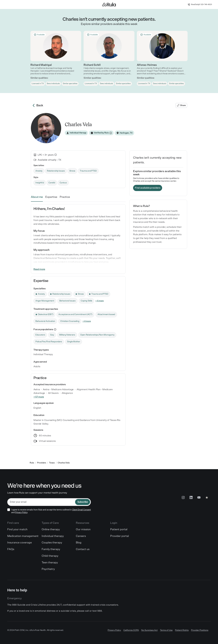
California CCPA (131, 630)
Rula (32, 463)
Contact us (83, 549)
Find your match (17, 530)
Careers (81, 536)
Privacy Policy (21, 512)
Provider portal (120, 536)
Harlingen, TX (126, 133)
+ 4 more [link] (87, 321)
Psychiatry (48, 569)
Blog (79, 543)
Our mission (83, 530)
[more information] (55, 329)
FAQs (11, 549)
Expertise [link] (51, 197)
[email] (41, 502)
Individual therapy (53, 536)
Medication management (23, 536)
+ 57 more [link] (39, 397)
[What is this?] (56, 155)
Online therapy (51, 530)
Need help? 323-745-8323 (200, 5)
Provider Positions (200, 630)
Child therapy (50, 556)
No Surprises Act (149, 630)
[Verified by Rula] (101, 133)
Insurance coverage (20, 543)
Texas (52, 463)
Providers (41, 463)
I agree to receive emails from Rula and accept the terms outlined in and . (51, 511)
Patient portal (119, 530)
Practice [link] (65, 197)
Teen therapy (50, 563)
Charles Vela (64, 463)
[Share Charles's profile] (181, 105)
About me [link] (37, 197)
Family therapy (51, 549)
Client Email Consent (81, 510)
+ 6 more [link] (100, 301)
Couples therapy (52, 543)
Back (37, 105)
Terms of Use (166, 630)
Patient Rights (182, 630)
